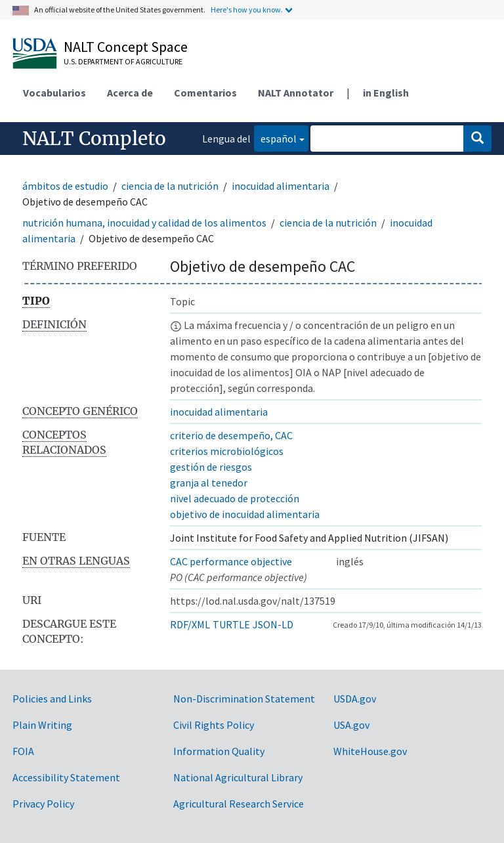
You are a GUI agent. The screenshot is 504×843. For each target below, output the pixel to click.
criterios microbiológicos (227, 451)
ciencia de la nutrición (170, 186)
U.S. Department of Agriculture (123, 61)
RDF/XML (190, 624)
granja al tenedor (209, 483)
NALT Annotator (296, 93)
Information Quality (219, 751)
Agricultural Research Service (239, 804)
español (275, 138)
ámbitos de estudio (65, 186)
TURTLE (231, 624)
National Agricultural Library (238, 777)
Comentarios (205, 93)
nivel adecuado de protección (235, 498)
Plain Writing (42, 725)
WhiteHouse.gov (370, 751)
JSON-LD (273, 624)
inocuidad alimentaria (281, 186)
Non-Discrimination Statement (244, 699)
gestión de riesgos (211, 467)
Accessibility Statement (66, 777)
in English (386, 93)
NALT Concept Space (126, 47)
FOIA (23, 751)
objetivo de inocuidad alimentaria (245, 514)
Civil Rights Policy (214, 725)
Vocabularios (54, 93)
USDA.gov (355, 699)
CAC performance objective (231, 561)
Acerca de (130, 93)
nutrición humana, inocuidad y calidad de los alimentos (144, 223)
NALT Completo (94, 139)
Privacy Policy (43, 804)
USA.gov (351, 725)
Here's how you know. (247, 10)
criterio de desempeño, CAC (231, 435)
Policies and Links (52, 699)
